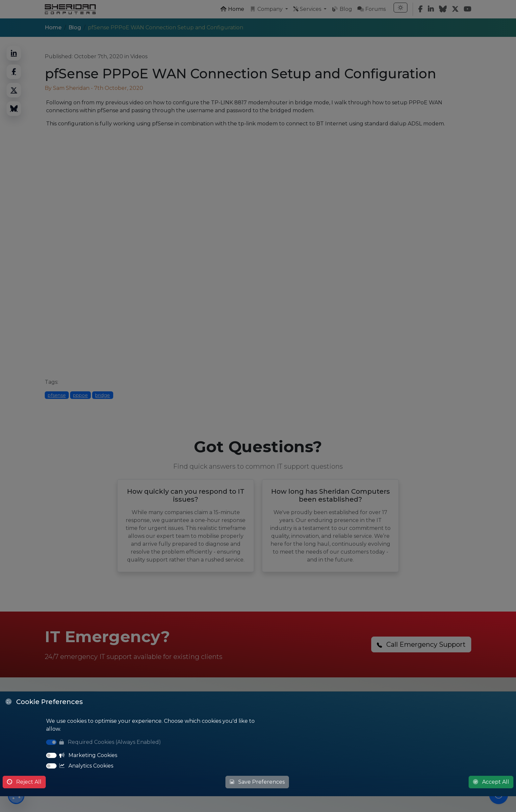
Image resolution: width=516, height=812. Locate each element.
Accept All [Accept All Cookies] (491, 782)
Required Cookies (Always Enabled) (110, 742)
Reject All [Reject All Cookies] (24, 782)
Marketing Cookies (88, 755)
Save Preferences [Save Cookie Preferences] (257, 782)
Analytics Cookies (86, 766)
